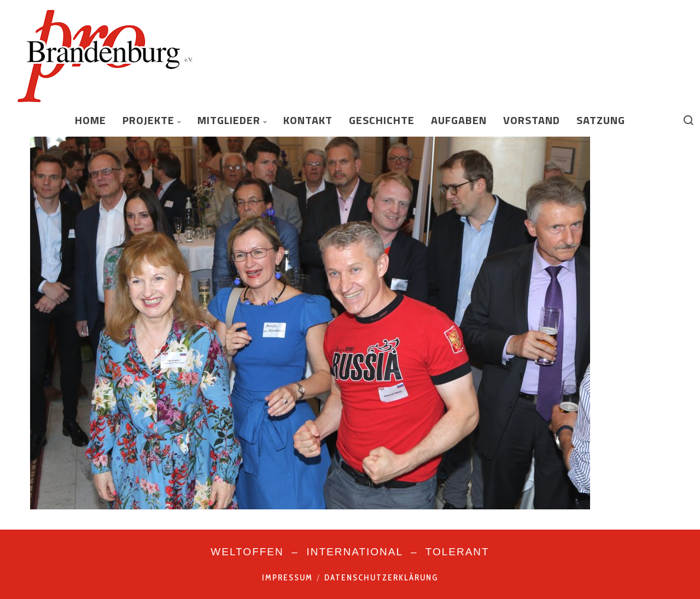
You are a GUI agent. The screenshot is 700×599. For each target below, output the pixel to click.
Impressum (287, 578)
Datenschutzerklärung (381, 578)
